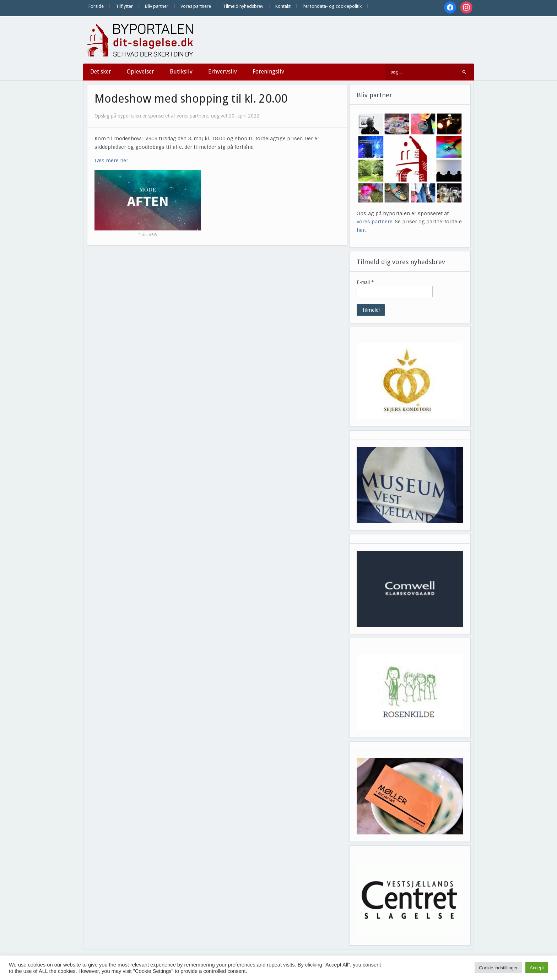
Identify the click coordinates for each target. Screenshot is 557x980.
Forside (96, 6)
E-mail (365, 282)
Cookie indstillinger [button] (498, 968)
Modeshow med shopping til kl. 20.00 (191, 99)
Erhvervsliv (223, 72)
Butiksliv (181, 72)
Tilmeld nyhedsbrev (243, 6)
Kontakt (283, 6)
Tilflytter (124, 6)
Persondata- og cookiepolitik (332, 6)
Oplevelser (140, 72)
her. (361, 230)
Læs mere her (111, 160)
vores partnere (375, 222)
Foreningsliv (268, 72)
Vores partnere (196, 6)
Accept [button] (537, 968)
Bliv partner (157, 6)
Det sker (101, 72)
